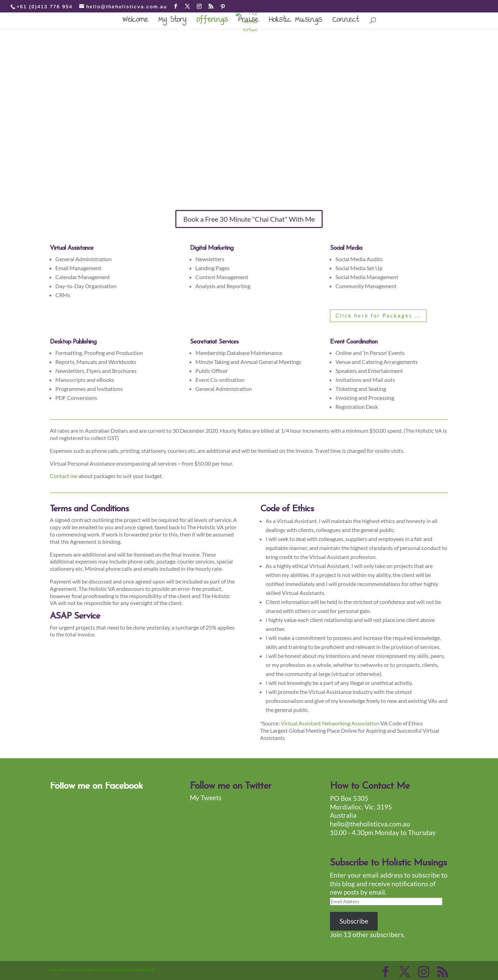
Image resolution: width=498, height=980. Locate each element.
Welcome (135, 23)
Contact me (64, 476)
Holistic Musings (295, 23)
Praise (248, 23)
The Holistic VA (143, 970)
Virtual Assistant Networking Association (331, 723)
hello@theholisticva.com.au (370, 824)
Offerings (212, 23)
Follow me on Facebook (96, 786)
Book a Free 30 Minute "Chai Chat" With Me (249, 219)
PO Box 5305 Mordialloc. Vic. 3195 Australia (361, 807)
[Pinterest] (223, 7)
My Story (172, 23)
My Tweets (206, 798)
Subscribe (354, 921)
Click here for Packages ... (378, 315)
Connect (345, 23)
